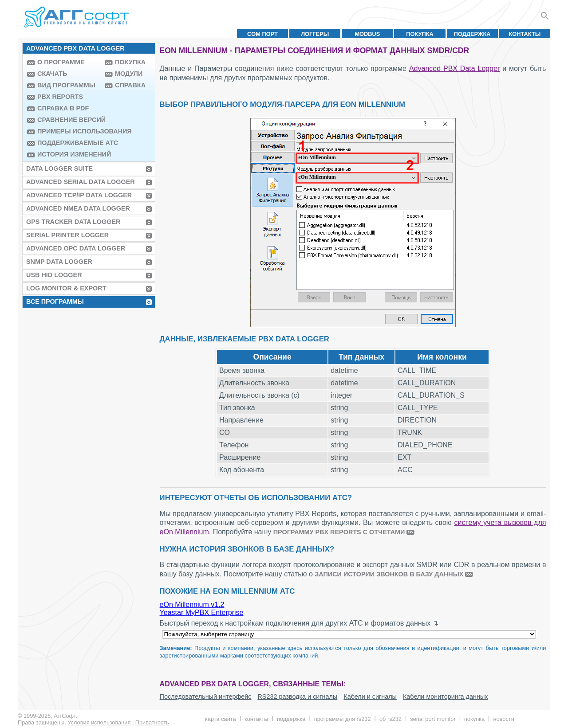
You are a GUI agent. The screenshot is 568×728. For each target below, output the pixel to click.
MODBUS (367, 34)
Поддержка (472, 34)
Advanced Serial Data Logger (81, 182)
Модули (129, 74)
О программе (61, 62)
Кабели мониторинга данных (446, 697)
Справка (130, 85)
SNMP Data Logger (59, 262)
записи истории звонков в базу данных (389, 574)
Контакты (525, 34)
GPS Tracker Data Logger (73, 222)
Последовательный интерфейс (206, 697)
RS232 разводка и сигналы (297, 697)
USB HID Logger (54, 275)
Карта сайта (221, 719)
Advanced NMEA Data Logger (78, 208)
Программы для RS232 (343, 719)
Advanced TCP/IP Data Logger (79, 195)
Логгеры (315, 34)
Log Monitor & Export (66, 288)
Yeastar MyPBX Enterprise (202, 613)
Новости (503, 719)
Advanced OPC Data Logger (76, 248)
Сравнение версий (69, 120)
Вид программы (66, 85)
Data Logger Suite (59, 168)
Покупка (420, 34)
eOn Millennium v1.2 (192, 605)
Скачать (52, 74)
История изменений (69, 154)
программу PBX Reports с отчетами (339, 532)
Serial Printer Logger (67, 235)
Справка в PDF (63, 108)
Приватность (152, 722)
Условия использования (99, 722)
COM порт (262, 34)
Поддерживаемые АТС (69, 143)
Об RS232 (390, 719)
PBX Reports (60, 97)
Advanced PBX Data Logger (454, 68)
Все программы (55, 301)
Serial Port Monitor (433, 719)
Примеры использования (69, 131)
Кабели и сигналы (370, 697)
